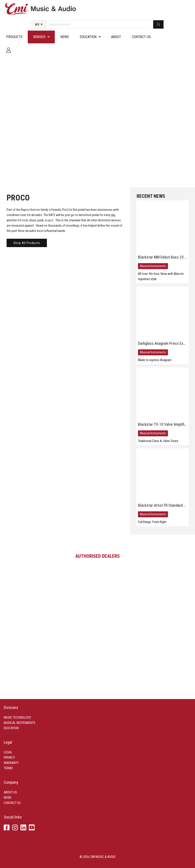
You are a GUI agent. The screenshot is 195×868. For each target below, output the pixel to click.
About (116, 37)
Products (14, 37)
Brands (39, 37)
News (65, 37)
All (37, 24)
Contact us (141, 37)
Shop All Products (27, 243)
